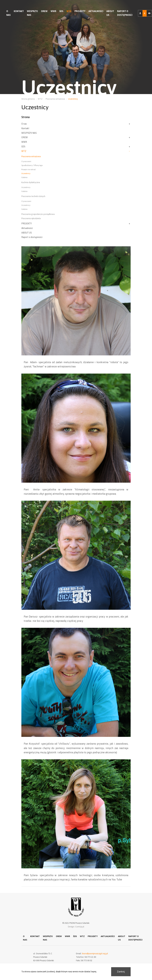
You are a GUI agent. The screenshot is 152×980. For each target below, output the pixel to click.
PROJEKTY (80, 11)
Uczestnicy (26, 173)
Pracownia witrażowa (31, 156)
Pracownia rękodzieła (31, 218)
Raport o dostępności (125, 13)
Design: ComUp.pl (76, 927)
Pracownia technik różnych (33, 196)
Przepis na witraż (28, 169)
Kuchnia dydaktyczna (31, 182)
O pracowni (26, 161)
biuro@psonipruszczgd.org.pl (95, 954)
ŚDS (61, 11)
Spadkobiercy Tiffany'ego (32, 165)
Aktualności (96, 11)
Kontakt (19, 11)
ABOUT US (110, 13)
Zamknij (121, 971)
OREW (44, 11)
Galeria (24, 177)
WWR (53, 11)
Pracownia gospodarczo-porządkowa (38, 214)
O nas (8, 13)
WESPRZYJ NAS (32, 13)
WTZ (69, 11)
